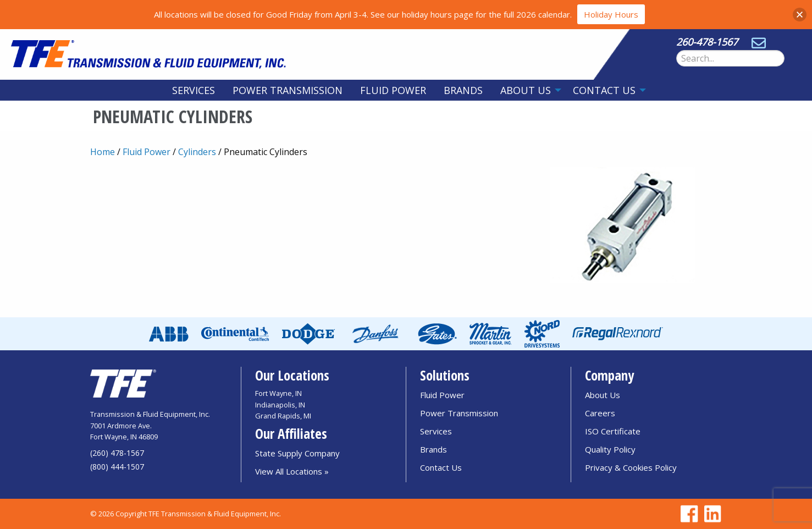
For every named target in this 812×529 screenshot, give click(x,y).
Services (194, 90)
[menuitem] (194, 90)
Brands (463, 90)
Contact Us (604, 90)
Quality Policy (610, 449)
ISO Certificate (613, 431)
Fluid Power (393, 90)
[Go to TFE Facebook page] (688, 514)
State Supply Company (297, 453)
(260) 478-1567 (117, 453)
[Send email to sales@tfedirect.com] (759, 42)
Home (103, 152)
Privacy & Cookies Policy (631, 467)
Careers (600, 413)
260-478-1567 (707, 42)
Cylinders (197, 152)
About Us (526, 90)
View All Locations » (292, 471)
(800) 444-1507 (117, 467)
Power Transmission (288, 90)
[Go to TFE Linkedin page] (711, 514)
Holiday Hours (611, 14)
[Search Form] (730, 58)
